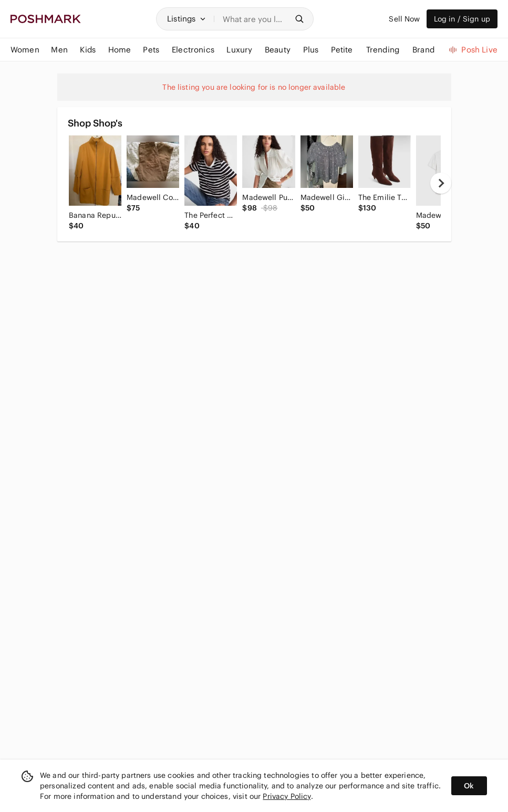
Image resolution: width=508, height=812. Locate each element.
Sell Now (404, 19)
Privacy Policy (287, 796)
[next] (441, 183)
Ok (469, 786)
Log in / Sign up (462, 19)
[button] (186, 19)
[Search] (255, 19)
